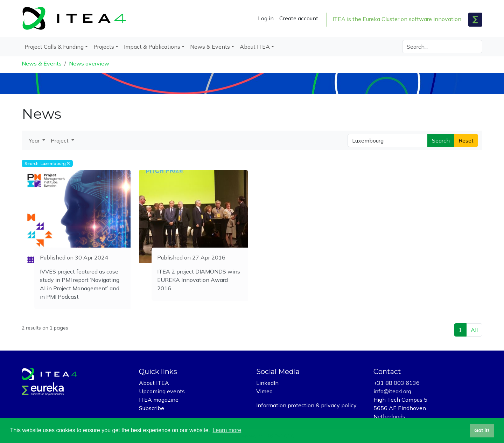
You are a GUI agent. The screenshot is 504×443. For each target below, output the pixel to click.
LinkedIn (267, 383)
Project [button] (60, 140)
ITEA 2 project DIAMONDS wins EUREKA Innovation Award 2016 (199, 280)
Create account (299, 18)
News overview (89, 63)
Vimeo (264, 391)
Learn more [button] (227, 430)
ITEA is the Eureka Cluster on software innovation (397, 19)
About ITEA (154, 383)
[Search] (442, 47)
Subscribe (152, 408)
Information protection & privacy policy (306, 405)
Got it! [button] (482, 430)
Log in (266, 18)
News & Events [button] (210, 47)
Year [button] (35, 140)
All (474, 330)
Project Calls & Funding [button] (54, 47)
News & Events (42, 63)
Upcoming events (162, 391)
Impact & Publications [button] (152, 47)
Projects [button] (104, 47)
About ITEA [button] (255, 47)
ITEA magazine (159, 400)
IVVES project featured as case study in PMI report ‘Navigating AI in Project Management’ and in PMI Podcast (80, 284)
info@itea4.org (392, 391)
